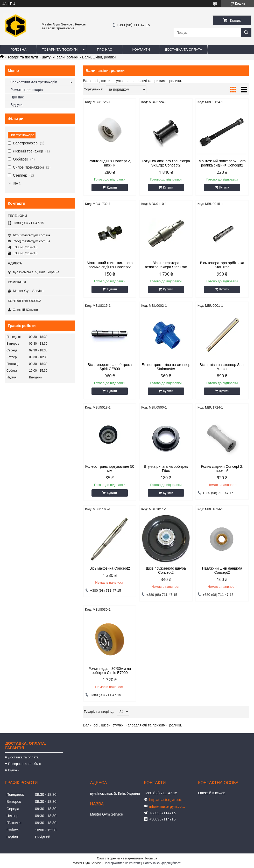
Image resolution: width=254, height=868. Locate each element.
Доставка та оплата (183, 49)
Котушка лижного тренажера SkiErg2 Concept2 (166, 163)
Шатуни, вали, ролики (60, 57)
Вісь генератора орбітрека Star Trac (222, 265)
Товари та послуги (60, 49)
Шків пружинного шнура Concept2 (166, 570)
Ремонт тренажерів (27, 90)
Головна (18, 49)
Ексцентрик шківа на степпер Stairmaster (166, 367)
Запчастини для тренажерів (34, 82)
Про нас (105, 49)
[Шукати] (246, 33)
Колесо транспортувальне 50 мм (110, 469)
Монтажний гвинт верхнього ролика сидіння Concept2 (222, 163)
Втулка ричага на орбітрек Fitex (166, 469)
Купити (112, 188)
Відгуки (16, 105)
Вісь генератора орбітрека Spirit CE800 (110, 367)
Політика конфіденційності (162, 863)
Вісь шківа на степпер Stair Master (222, 367)
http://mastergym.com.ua (31, 235)
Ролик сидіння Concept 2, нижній (110, 163)
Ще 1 (17, 183)
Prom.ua (151, 858)
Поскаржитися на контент (122, 863)
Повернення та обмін (24, 764)
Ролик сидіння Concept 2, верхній (222, 469)
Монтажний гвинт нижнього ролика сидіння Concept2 (110, 265)
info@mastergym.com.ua (31, 241)
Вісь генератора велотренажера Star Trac (166, 265)
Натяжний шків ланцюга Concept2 (222, 570)
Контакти (141, 49)
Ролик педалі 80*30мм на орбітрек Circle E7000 (110, 671)
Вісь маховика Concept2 (110, 568)
